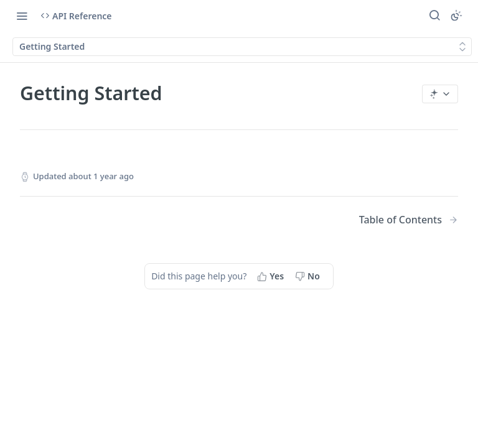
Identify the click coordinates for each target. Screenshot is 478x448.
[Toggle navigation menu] (22, 16)
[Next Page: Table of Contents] (409, 220)
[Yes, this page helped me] (272, 276)
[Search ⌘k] (434, 16)
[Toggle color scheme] (456, 16)
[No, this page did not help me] (309, 276)
